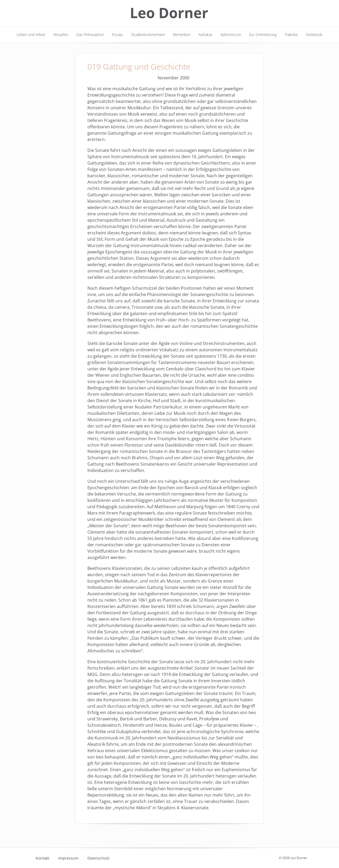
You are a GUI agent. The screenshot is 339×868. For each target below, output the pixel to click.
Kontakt (43, 858)
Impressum (68, 858)
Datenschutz (99, 858)
